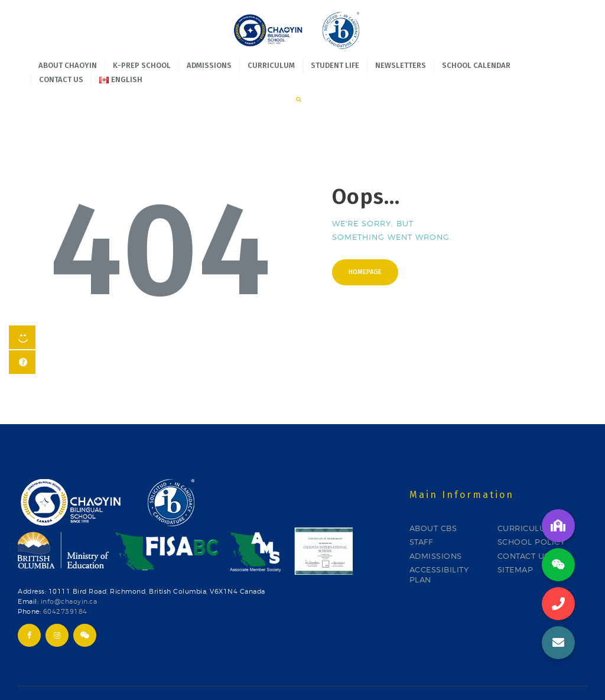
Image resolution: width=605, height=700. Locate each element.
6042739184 (65, 580)
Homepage (365, 241)
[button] (558, 643)
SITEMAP (515, 539)
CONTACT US (523, 525)
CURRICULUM (525, 497)
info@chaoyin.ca (69, 570)
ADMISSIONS (436, 525)
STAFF (421, 511)
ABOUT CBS (433, 497)
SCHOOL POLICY (531, 511)
